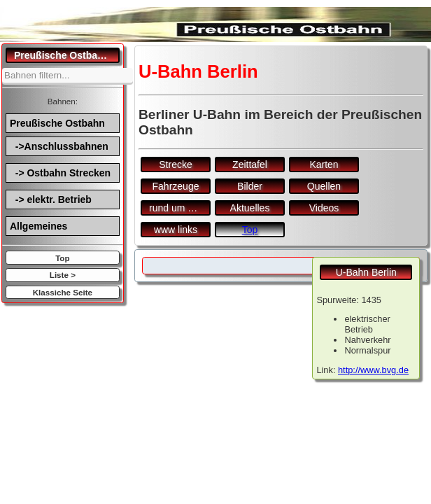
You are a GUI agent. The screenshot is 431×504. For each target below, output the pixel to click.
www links (176, 230)
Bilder (250, 186)
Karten (324, 164)
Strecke (175, 164)
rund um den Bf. (180, 208)
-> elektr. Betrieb (51, 199)
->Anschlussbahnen (59, 146)
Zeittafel (250, 164)
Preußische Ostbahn (57, 123)
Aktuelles (250, 208)
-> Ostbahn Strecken (60, 173)
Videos (324, 208)
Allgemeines (38, 226)
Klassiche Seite (63, 292)
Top (62, 258)
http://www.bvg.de (373, 370)
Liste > (63, 275)
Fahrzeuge (176, 186)
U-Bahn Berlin (366, 272)
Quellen (324, 186)
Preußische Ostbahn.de (67, 55)
